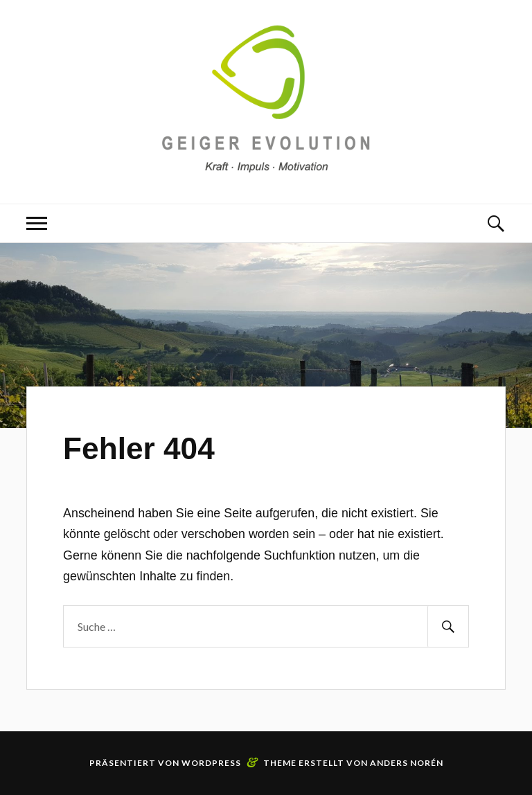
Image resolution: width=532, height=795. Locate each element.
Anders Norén (407, 763)
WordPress (211, 763)
